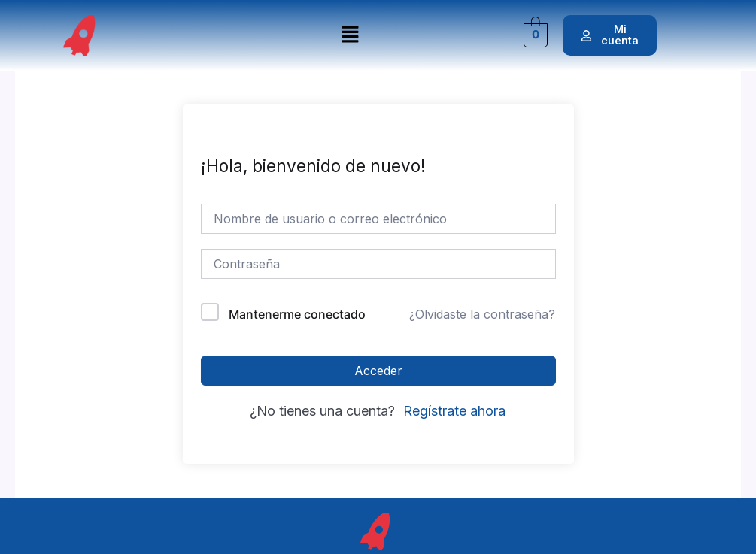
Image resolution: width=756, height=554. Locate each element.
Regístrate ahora (454, 411)
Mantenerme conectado (297, 314)
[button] (350, 35)
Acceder (378, 371)
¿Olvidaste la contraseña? (482, 314)
